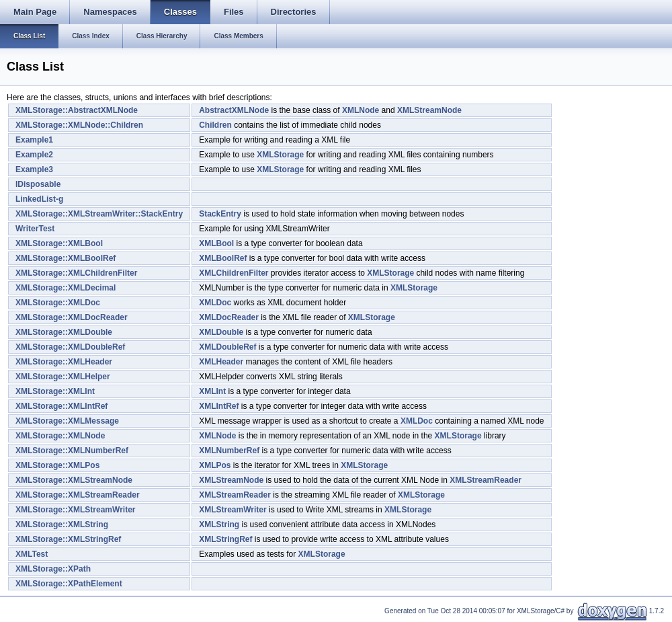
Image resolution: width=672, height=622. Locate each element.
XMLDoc (215, 303)
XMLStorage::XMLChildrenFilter (76, 273)
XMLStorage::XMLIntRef (61, 406)
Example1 (34, 140)
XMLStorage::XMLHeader (64, 362)
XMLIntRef (219, 406)
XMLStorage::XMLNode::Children (79, 125)
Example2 (34, 155)
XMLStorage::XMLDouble (64, 332)
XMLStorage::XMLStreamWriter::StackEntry (99, 214)
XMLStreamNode (429, 110)
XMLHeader (221, 362)
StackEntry (220, 214)
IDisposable (38, 184)
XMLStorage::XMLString (62, 524)
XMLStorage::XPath (53, 569)
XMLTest (32, 554)
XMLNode (361, 110)
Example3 (34, 169)
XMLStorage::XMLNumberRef (72, 451)
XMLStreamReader (486, 480)
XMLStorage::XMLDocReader (72, 317)
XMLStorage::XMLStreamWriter (75, 510)
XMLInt (212, 391)
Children (215, 125)
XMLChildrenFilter (234, 273)
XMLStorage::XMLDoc (58, 303)
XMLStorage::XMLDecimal (66, 288)
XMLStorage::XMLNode (60, 436)
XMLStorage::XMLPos (57, 465)
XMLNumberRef (229, 451)
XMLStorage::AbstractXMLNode (77, 110)
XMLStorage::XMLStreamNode (74, 480)
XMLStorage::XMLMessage (67, 421)
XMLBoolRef (223, 258)
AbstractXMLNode (234, 110)
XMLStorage (280, 155)
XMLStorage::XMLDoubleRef (70, 347)
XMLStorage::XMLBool (59, 243)
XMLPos (215, 465)
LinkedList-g (39, 199)
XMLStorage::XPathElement (69, 584)
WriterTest (35, 229)
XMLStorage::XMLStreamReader (78, 495)
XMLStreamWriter (233, 510)
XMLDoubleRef (227, 347)
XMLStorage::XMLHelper (63, 377)
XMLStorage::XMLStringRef (68, 539)
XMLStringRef (225, 539)
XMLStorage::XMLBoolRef (66, 258)
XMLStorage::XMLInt (55, 391)
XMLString (219, 524)
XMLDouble (221, 332)
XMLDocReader (229, 317)
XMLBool (216, 243)
